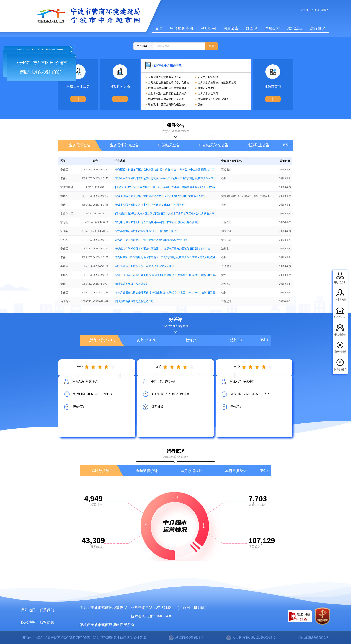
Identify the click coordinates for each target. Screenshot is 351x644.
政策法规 (295, 28)
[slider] (100, 367)
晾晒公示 (272, 28)
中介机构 (208, 28)
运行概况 (318, 28)
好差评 (252, 28)
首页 (159, 28)
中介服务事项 (182, 28)
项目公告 (231, 28)
